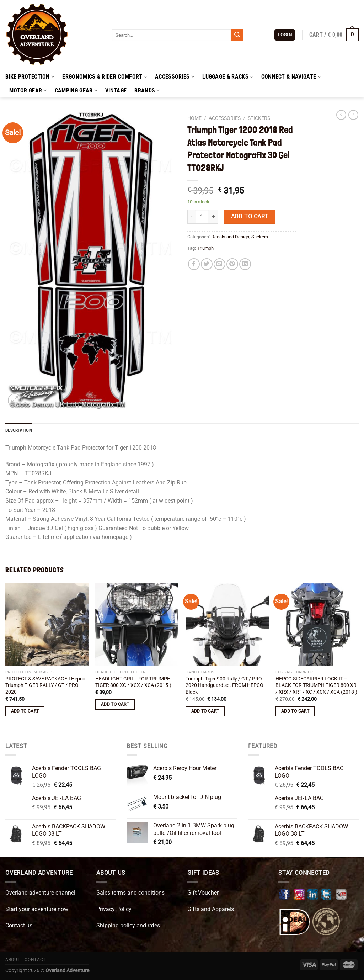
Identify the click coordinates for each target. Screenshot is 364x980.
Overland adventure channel (40, 893)
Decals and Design (230, 237)
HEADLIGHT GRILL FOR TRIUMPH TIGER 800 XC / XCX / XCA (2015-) (133, 682)
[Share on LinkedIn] (245, 264)
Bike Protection (30, 77)
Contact (35, 960)
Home (194, 118)
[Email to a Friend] (220, 264)
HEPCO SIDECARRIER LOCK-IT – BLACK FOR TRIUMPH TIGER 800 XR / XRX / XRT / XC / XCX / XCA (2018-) (316, 685)
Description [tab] (19, 430)
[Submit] (237, 35)
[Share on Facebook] (194, 264)
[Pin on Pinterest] (232, 264)
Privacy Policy (114, 909)
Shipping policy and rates (128, 925)
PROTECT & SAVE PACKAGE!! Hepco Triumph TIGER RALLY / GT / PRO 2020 (45, 685)
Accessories (175, 77)
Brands (147, 91)
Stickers (259, 118)
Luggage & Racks (228, 77)
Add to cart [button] (25, 711)
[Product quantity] (202, 217)
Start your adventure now (37, 909)
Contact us (19, 925)
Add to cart (250, 217)
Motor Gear (28, 91)
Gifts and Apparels (211, 909)
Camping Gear (76, 91)
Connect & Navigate (291, 77)
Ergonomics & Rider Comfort (105, 77)
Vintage (116, 91)
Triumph (205, 248)
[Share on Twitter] (207, 264)
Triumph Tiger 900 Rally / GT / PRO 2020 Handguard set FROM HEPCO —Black (227, 685)
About (13, 960)
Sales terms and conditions (130, 893)
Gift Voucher (203, 893)
